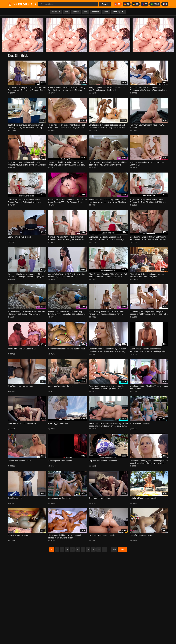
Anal (66, 12)
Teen (106, 12)
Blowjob (76, 12)
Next (123, 549)
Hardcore (56, 12)
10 (99, 549)
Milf (86, 12)
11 (104, 549)
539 (114, 549)
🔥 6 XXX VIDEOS (22, 4)
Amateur (95, 12)
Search (105, 4)
